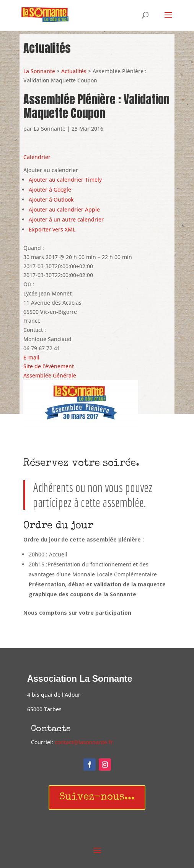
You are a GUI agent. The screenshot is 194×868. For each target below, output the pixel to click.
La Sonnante (39, 71)
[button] (51, 170)
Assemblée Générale (50, 375)
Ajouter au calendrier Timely (65, 180)
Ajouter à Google (50, 190)
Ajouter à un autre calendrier (66, 219)
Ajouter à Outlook (51, 199)
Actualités (74, 71)
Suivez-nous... (97, 797)
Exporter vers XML (52, 229)
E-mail (31, 357)
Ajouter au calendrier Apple (64, 209)
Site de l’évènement (49, 366)
